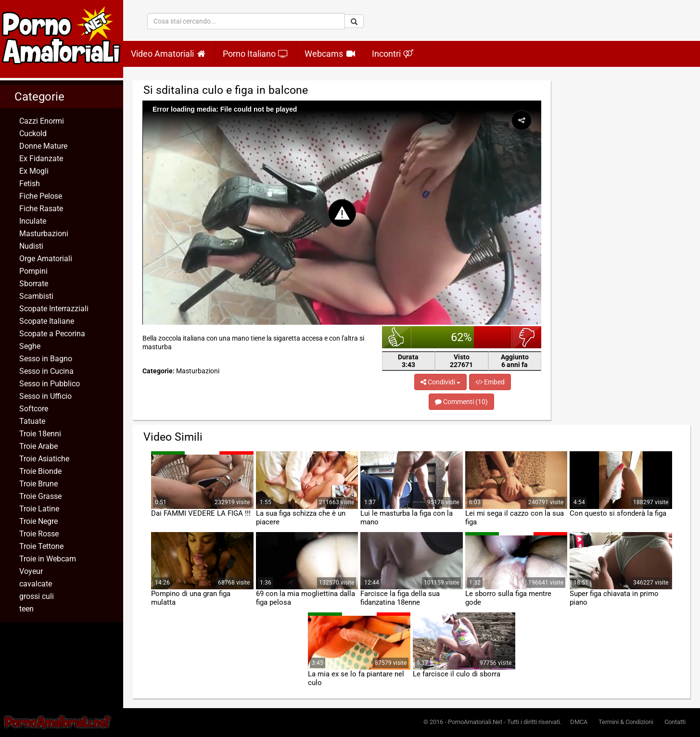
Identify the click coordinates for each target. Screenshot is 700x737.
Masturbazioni (44, 234)
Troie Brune (38, 484)
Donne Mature (43, 146)
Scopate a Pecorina (52, 334)
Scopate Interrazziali (54, 309)
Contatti (675, 722)
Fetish (30, 184)
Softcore (34, 409)
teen (26, 609)
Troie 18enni (40, 434)
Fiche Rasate (41, 209)
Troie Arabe (38, 446)
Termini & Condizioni (626, 722)
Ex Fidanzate (41, 159)
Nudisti (31, 246)
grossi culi (37, 596)
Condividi (440, 382)
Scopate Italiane (47, 321)
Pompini (33, 271)
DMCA (579, 722)
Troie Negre (38, 521)
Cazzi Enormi (42, 121)
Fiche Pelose (41, 196)
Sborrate (34, 284)
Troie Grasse (40, 496)
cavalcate (36, 584)
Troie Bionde (40, 471)
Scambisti (36, 296)
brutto (527, 337)
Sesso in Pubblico (50, 384)
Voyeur (31, 571)
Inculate (33, 221)
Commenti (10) (461, 402)
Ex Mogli (34, 171)
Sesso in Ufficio (45, 396)
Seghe (30, 346)
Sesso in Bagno (46, 359)
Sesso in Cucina (46, 371)
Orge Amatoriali (46, 259)
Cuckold (33, 133)
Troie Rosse (39, 534)
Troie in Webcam (48, 559)
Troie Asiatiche (44, 459)
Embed (490, 382)
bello (397, 337)
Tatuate (32, 421)
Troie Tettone (41, 546)
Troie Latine (39, 509)
